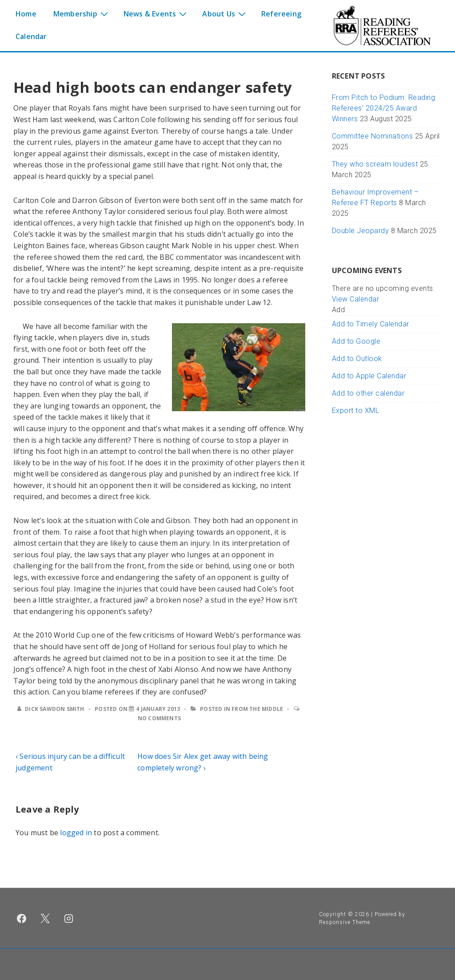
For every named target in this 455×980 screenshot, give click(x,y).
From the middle (257, 709)
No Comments (159, 718)
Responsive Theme (345, 922)
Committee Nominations (373, 136)
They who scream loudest (375, 164)
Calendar (31, 36)
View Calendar (356, 299)
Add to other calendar (368, 393)
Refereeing (281, 14)
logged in (76, 833)
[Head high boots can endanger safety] (158, 709)
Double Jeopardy (361, 231)
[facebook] (22, 918)
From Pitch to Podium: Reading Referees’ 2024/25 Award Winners (384, 108)
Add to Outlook (357, 359)
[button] (339, 310)
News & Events (156, 13)
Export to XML (356, 411)
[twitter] (45, 918)
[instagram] (69, 918)
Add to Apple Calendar (369, 376)
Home (26, 14)
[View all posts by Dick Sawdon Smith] (52, 709)
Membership (82, 13)
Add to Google (356, 341)
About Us (225, 13)
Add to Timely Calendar (371, 324)
